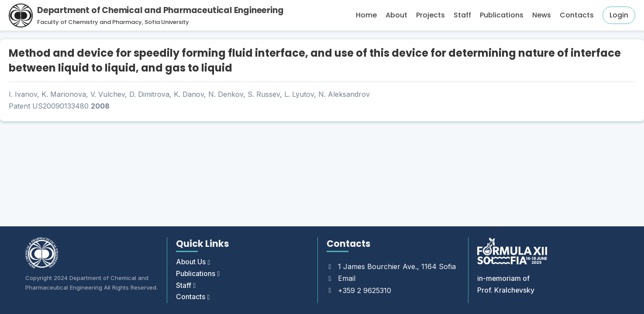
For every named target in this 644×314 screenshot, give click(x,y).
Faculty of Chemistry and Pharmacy (90, 22)
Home (366, 15)
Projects (430, 15)
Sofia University (167, 22)
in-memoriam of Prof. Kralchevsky (506, 284)
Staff (462, 15)
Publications (502, 15)
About (396, 15)
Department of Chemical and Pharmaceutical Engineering (160, 10)
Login (619, 15)
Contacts (577, 15)
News (542, 15)
